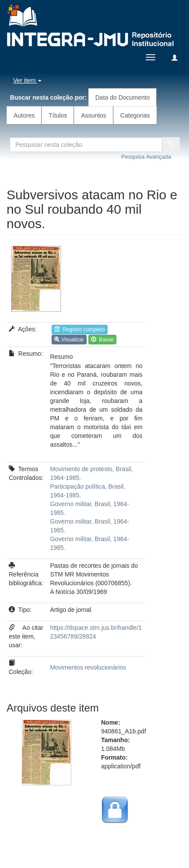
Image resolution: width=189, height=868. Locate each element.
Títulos (58, 115)
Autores (24, 115)
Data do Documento (123, 97)
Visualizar (69, 340)
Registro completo (79, 330)
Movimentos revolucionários (88, 667)
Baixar (103, 340)
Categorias (135, 115)
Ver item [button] (27, 80)
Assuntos (94, 115)
